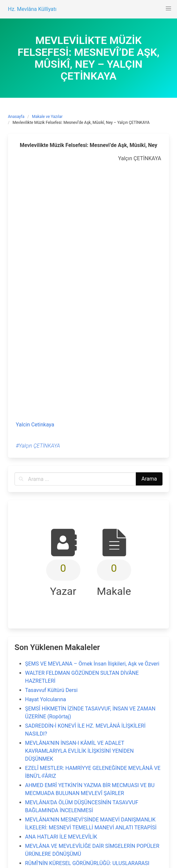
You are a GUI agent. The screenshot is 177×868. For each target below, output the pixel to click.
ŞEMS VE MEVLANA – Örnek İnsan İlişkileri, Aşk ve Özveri (92, 664)
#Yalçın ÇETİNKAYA (38, 446)
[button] (168, 9)
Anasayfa (16, 117)
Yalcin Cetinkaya (35, 425)
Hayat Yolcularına (45, 699)
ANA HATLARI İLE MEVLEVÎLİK (61, 837)
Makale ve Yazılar (47, 117)
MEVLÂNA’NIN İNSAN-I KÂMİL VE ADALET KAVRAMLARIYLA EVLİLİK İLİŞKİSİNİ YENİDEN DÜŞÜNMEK (79, 751)
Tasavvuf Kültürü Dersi (51, 690)
